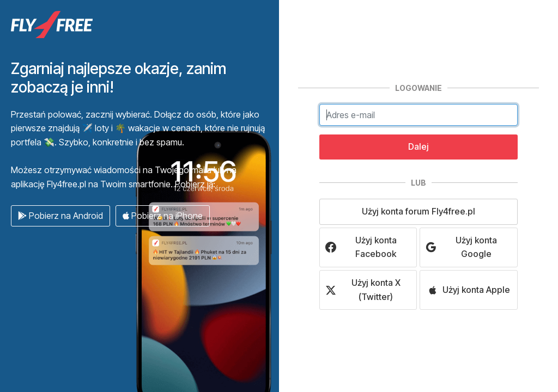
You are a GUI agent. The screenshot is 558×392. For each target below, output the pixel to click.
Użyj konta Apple (469, 290)
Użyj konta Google (461, 247)
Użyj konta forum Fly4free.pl (418, 211)
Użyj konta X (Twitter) (363, 290)
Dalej (418, 146)
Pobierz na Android (60, 216)
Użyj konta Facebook (361, 247)
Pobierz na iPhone (163, 216)
